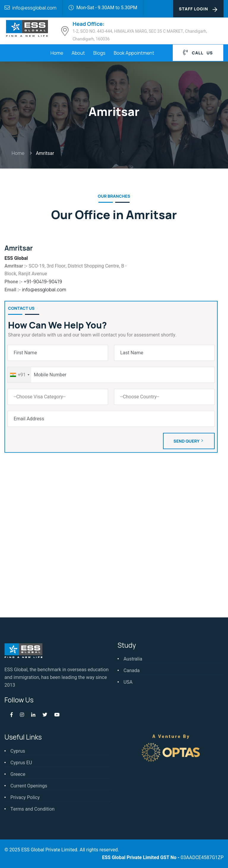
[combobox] (19, 375)
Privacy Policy (25, 798)
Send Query (189, 441)
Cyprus (18, 751)
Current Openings (29, 786)
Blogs (99, 53)
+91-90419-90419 (43, 282)
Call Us (198, 53)
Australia (133, 659)
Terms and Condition (33, 809)
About (78, 53)
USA (128, 682)
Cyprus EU (21, 763)
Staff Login (198, 9)
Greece (18, 774)
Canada (132, 671)
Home (57, 53)
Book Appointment (134, 53)
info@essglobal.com (34, 8)
